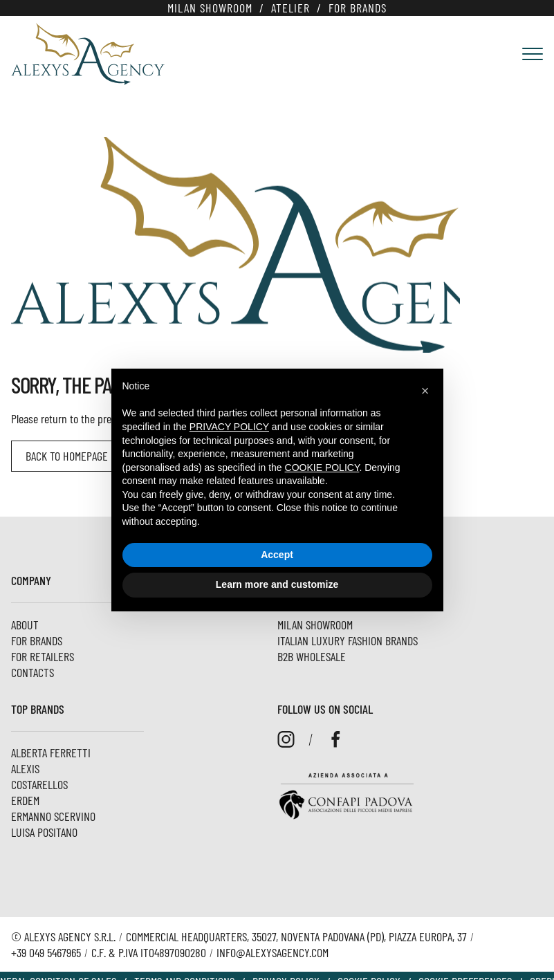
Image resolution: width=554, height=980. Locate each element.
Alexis (25, 768)
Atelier (290, 8)
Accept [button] (277, 555)
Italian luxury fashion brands (348, 640)
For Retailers (43, 656)
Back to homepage (67, 456)
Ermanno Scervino (53, 816)
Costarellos (39, 784)
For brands (358, 8)
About (25, 625)
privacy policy (229, 427)
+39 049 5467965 (46, 952)
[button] (425, 391)
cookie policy (322, 468)
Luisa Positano (44, 832)
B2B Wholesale (312, 656)
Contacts (33, 672)
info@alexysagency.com (273, 952)
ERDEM (25, 800)
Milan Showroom (210, 8)
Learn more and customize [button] (277, 584)
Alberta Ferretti (51, 752)
